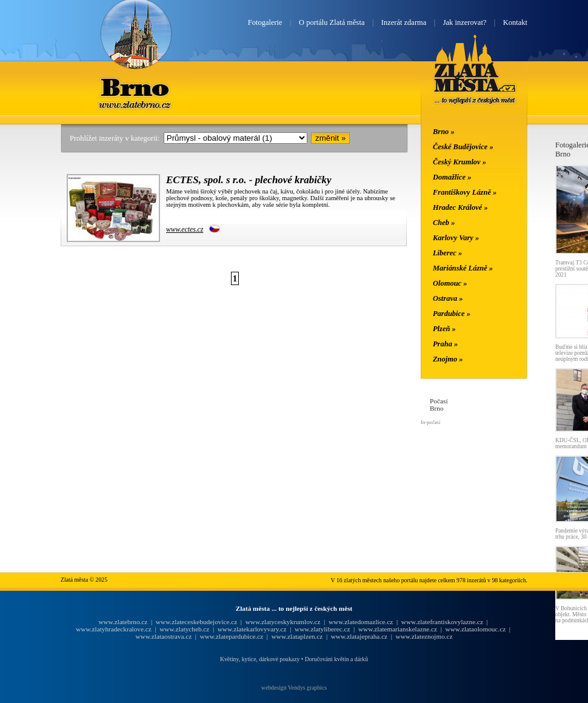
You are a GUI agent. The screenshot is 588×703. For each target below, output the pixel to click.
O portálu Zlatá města (332, 22)
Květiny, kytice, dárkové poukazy (260, 659)
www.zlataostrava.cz (163, 636)
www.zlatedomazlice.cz (361, 622)
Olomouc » (450, 283)
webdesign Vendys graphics (294, 688)
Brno (136, 87)
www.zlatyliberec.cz (322, 629)
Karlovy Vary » (456, 238)
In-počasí (430, 422)
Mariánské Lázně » (463, 268)
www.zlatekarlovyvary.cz (252, 629)
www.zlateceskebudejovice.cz (196, 622)
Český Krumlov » (459, 162)
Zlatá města (475, 84)
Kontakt (515, 22)
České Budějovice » (463, 147)
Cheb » (444, 223)
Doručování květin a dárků (336, 659)
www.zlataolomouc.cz (476, 629)
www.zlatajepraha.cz (359, 636)
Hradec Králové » (460, 207)
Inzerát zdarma (404, 22)
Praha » (445, 344)
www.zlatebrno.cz (123, 622)
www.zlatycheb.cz (184, 629)
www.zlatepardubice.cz (232, 636)
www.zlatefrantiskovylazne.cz (442, 622)
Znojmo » (448, 359)
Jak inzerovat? (465, 22)
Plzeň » (444, 329)
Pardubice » (452, 314)
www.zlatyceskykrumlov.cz (283, 622)
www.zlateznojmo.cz (424, 636)
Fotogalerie (265, 22)
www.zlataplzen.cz (297, 636)
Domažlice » (452, 177)
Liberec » (447, 253)
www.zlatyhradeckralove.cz (113, 629)
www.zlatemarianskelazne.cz (398, 629)
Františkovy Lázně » (465, 192)
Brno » (444, 132)
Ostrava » (448, 298)
